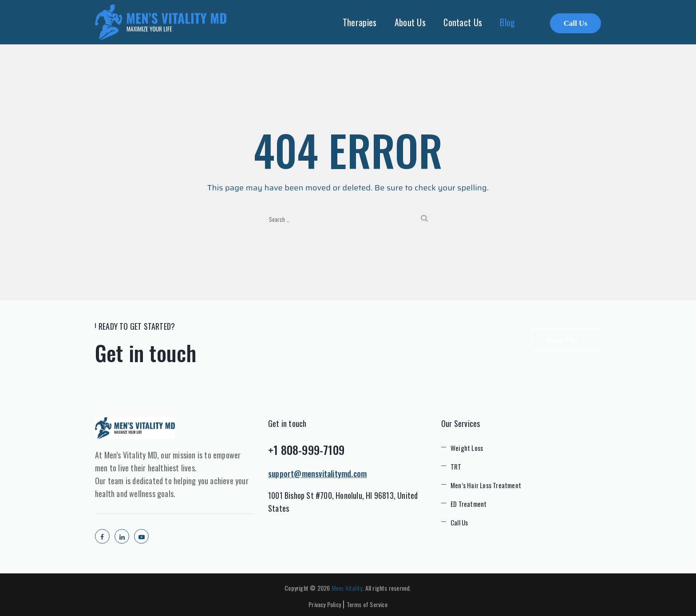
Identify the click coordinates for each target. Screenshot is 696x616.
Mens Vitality (347, 588)
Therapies (360, 22)
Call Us (575, 23)
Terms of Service (367, 604)
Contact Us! (567, 340)
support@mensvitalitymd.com (317, 474)
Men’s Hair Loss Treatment (486, 485)
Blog (507, 22)
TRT (456, 466)
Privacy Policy (325, 604)
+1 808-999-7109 (306, 450)
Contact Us (463, 22)
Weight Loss (467, 448)
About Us (410, 22)
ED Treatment (469, 504)
